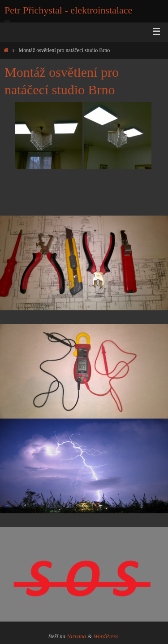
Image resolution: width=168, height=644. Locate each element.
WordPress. (107, 636)
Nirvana (76, 636)
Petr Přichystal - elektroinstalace (68, 10)
